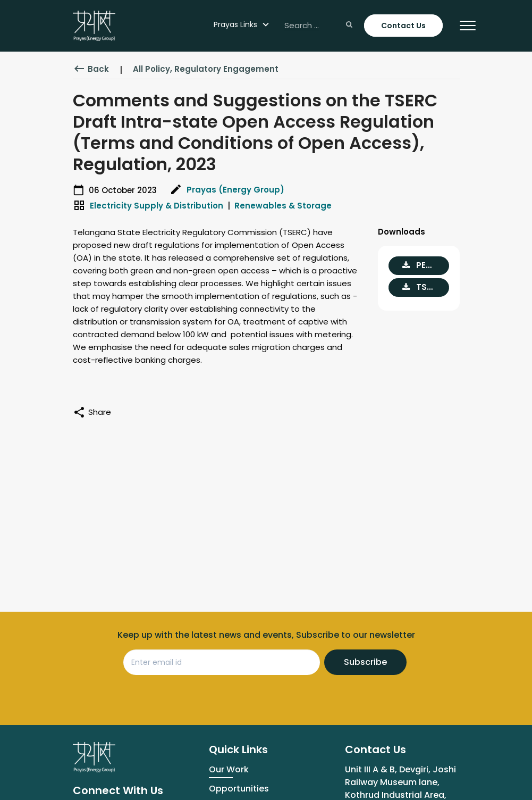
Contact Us (403, 26)
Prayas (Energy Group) (235, 190)
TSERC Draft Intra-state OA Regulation (426, 287)
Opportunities (239, 789)
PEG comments (426, 265)
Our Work (229, 769)
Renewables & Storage (283, 206)
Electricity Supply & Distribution (157, 206)
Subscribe (365, 662)
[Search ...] (317, 26)
